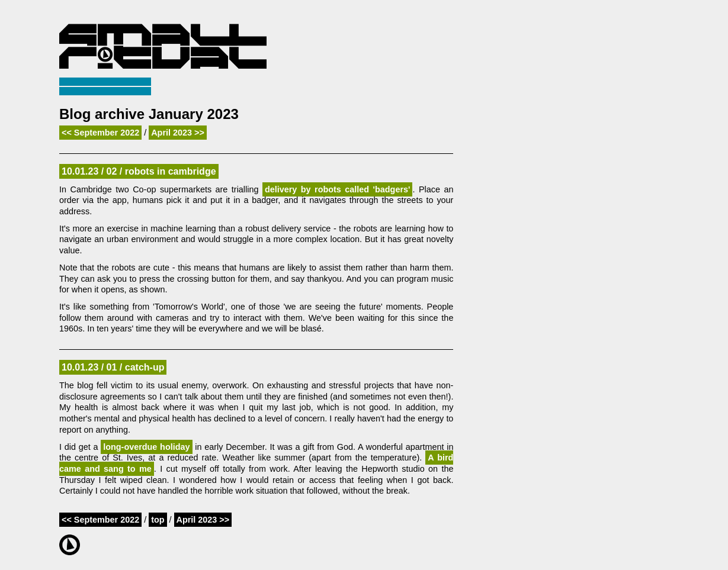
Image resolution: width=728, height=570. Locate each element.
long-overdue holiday (146, 447)
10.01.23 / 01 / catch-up (113, 367)
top (158, 520)
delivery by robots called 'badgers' (338, 189)
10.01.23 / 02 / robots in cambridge (139, 171)
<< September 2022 (100, 133)
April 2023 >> (178, 133)
